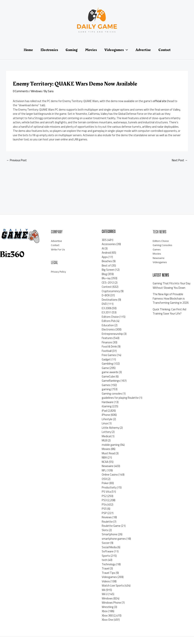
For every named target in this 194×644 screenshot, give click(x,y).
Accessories (109, 244)
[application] (126, 50)
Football (107, 351)
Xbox (105, 611)
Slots (105, 530)
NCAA (105, 462)
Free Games (109, 355)
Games (106, 385)
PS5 (104, 509)
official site (160, 101)
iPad (104, 411)
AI (103, 248)
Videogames (109, 577)
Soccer (106, 543)
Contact (56, 245)
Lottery (106, 432)
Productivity (109, 487)
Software (108, 551)
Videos (106, 581)
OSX (104, 479)
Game (105, 368)
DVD (104, 304)
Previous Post (17, 160)
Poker (105, 483)
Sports (106, 556)
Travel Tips (108, 573)
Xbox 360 (107, 615)
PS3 (104, 500)
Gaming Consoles (163, 245)
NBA (104, 457)
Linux (105, 423)
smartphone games (114, 539)
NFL (104, 470)
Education (108, 325)
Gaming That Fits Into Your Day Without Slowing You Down (172, 285)
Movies (106, 449)
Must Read (108, 453)
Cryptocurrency (111, 291)
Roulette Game (111, 526)
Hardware (108, 402)
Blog (104, 274)
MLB (104, 440)
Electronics (108, 329)
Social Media (109, 547)
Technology (109, 564)
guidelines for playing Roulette (120, 398)
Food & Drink (109, 346)
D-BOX (106, 295)
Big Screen (108, 270)
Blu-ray (106, 278)
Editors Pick (109, 321)
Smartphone (110, 534)
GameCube (108, 376)
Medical (106, 436)
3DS (104, 240)
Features (107, 338)
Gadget (106, 359)
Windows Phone (111, 603)
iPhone (106, 415)
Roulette (107, 522)
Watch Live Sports (113, 585)
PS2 (104, 496)
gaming (106, 389)
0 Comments (21, 91)
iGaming (107, 406)
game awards (110, 372)
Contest (107, 287)
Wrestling (108, 607)
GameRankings (111, 381)
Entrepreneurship (112, 334)
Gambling (107, 364)
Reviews (107, 517)
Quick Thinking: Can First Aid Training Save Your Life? (169, 311)
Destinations (110, 300)
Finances (107, 342)
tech (104, 560)
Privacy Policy (59, 272)
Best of (106, 265)
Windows (36, 91)
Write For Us (58, 249)
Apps (105, 257)
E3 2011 (107, 312)
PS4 (104, 504)
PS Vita (106, 492)
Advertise (57, 241)
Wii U (105, 594)
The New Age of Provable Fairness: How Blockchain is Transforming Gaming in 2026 (171, 298)
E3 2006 (107, 308)
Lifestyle (107, 419)
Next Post (180, 160)
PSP (104, 513)
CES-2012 (108, 283)
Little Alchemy (110, 428)
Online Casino (110, 475)
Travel (106, 568)
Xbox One (107, 620)
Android (106, 253)
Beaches (107, 261)
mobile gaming (111, 445)
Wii (104, 590)
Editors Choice (110, 317)
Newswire (108, 466)
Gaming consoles (112, 394)
